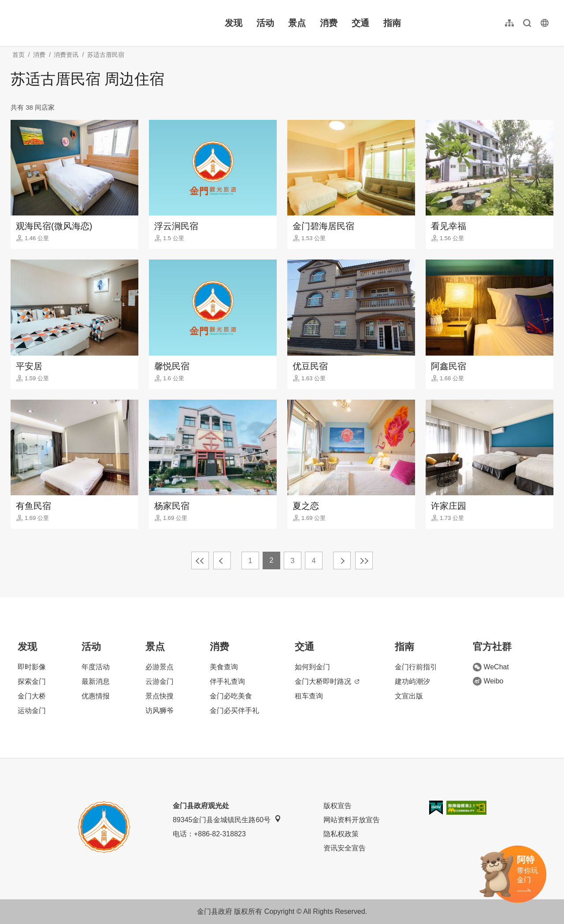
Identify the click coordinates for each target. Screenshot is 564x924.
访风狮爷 (160, 711)
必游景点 (160, 667)
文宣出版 (409, 696)
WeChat (491, 667)
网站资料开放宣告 (352, 820)
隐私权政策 (341, 834)
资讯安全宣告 (345, 848)
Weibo (488, 681)
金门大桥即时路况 (327, 681)
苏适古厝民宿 (106, 55)
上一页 (222, 560)
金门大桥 (32, 696)
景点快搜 (160, 696)
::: (13, 5)
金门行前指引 (416, 667)
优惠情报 (96, 696)
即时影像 (32, 667)
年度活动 (96, 667)
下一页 (342, 560)
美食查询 (224, 667)
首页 (19, 55)
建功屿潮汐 (412, 681)
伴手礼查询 (227, 681)
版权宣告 (338, 806)
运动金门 (32, 711)
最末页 (364, 560)
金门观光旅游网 (68, 23)
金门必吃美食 (231, 696)
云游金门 (160, 681)
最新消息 (96, 681)
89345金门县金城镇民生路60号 (227, 819)
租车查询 (309, 696)
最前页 (200, 560)
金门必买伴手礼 (234, 711)
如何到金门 (312, 667)
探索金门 (32, 681)
